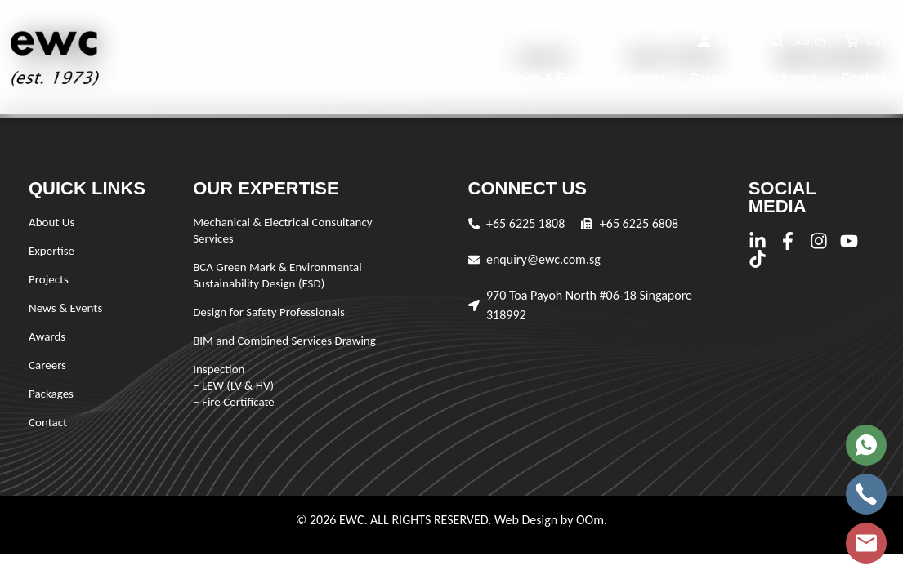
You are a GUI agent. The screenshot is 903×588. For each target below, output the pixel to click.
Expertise (384, 77)
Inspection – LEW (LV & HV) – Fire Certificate (234, 385)
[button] (725, 41)
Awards (643, 77)
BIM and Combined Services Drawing (284, 341)
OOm (590, 520)
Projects (460, 77)
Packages (788, 77)
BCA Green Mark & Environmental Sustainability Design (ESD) (277, 275)
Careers (713, 77)
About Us (304, 77)
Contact (864, 77)
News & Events (553, 77)
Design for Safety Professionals (269, 312)
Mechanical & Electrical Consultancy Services (282, 230)
